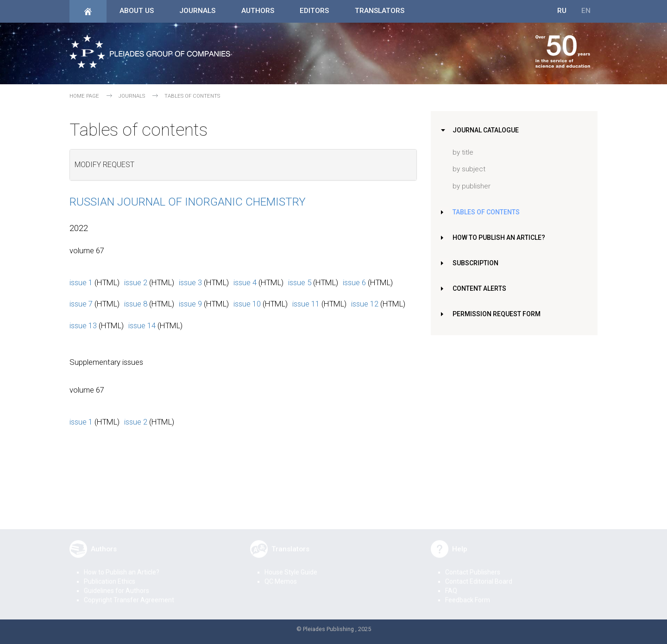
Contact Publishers (473, 566)
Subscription (477, 263)
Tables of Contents (488, 212)
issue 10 (247, 304)
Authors (258, 11)
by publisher (472, 186)
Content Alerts (481, 288)
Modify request (104, 165)
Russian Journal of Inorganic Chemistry (188, 202)
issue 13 (83, 325)
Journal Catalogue (487, 130)
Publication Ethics (110, 575)
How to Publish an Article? (501, 238)
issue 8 (136, 304)
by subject (469, 169)
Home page (84, 96)
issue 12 (365, 304)
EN (586, 11)
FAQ (451, 584)
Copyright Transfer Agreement (129, 594)
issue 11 (306, 304)
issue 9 (190, 304)
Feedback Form (468, 594)
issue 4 (245, 282)
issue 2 (136, 282)
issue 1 (81, 282)
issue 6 (354, 282)
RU (562, 11)
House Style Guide (291, 566)
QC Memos (281, 575)
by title (463, 152)
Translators (380, 11)
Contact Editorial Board (479, 575)
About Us (137, 11)
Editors (314, 11)
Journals (197, 11)
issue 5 (300, 282)
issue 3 (190, 282)
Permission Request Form (498, 314)
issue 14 (142, 325)
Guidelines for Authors (116, 584)
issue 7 (81, 304)
